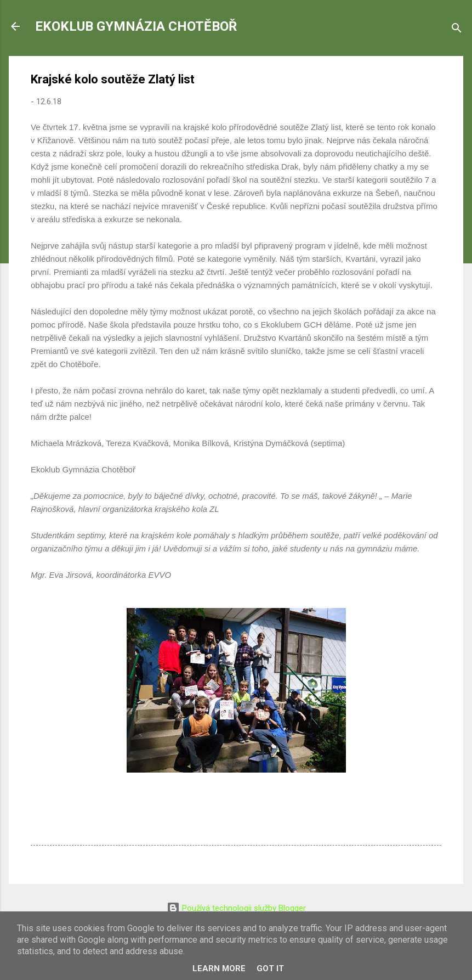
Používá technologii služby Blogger (236, 908)
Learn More (219, 968)
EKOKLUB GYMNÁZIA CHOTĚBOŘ (136, 26)
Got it (270, 968)
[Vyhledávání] (457, 30)
